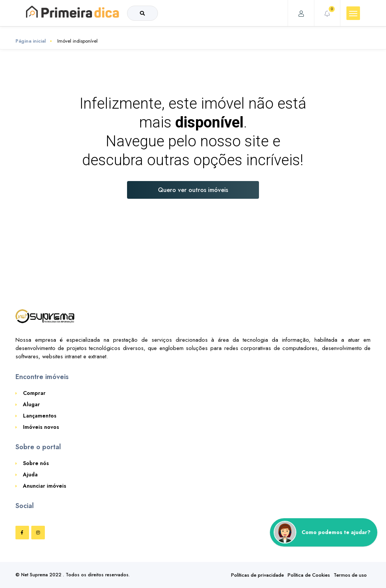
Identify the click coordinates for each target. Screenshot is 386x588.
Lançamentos (40, 416)
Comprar (34, 393)
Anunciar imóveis (45, 486)
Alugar (31, 404)
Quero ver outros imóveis (193, 190)
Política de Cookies (309, 575)
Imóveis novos (41, 427)
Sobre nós (36, 463)
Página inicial (31, 41)
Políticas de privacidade (257, 575)
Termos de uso (350, 575)
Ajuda (30, 474)
